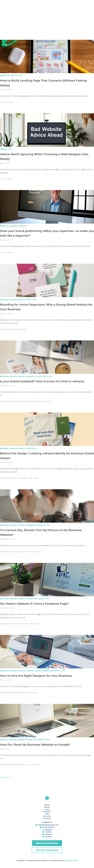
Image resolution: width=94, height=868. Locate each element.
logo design (22, 329)
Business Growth (18, 226)
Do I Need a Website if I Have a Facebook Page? (34, 604)
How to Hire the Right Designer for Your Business (36, 676)
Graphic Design (34, 376)
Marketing (5, 76)
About (47, 807)
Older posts (5, 777)
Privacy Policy (72, 860)
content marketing (21, 624)
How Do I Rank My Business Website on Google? (35, 745)
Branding (4, 226)
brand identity (11, 329)
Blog (47, 809)
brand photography (14, 552)
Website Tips (17, 76)
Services (47, 816)
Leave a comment (7, 102)
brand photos (23, 478)
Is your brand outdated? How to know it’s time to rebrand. (42, 381)
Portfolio (32, 300)
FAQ (47, 814)
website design (31, 401)
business (25, 552)
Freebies (47, 818)
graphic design (19, 693)
